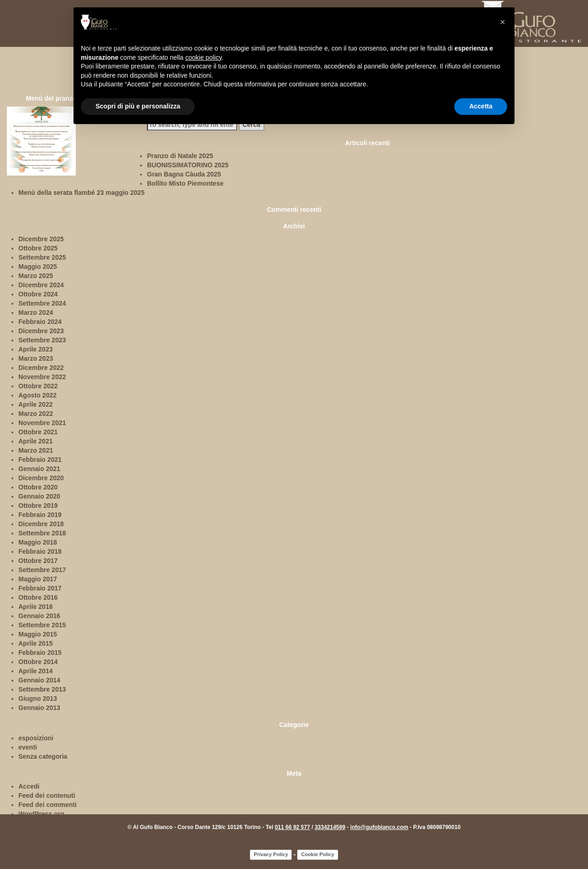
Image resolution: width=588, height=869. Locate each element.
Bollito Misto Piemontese (185, 183)
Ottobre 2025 (38, 248)
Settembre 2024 (42, 303)
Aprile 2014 (36, 671)
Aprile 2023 (36, 349)
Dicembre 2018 (41, 524)
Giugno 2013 (38, 699)
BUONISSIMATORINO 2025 (188, 165)
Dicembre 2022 (41, 368)
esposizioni (36, 738)
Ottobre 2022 (38, 386)
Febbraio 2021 (40, 460)
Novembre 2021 (42, 423)
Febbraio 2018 (40, 551)
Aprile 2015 (36, 643)
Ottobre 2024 (38, 294)
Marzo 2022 (36, 414)
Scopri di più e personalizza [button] (138, 106)
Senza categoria (43, 756)
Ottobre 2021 (38, 432)
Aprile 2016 (36, 607)
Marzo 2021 (36, 450)
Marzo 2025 (36, 276)
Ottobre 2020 (38, 487)
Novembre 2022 (42, 377)
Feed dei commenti (48, 805)
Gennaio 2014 (39, 680)
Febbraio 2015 (40, 653)
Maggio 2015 (38, 634)
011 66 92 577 (292, 827)
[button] (503, 22)
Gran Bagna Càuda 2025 (184, 174)
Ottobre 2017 (38, 561)
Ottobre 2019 (38, 505)
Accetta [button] (481, 106)
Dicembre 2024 (41, 285)
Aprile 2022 (36, 404)
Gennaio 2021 (39, 469)
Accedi (29, 786)
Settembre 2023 (42, 340)
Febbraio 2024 (40, 322)
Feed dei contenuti (47, 795)
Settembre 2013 (42, 689)
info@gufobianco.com (379, 827)
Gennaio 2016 (39, 616)
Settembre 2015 (42, 625)
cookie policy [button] (203, 57)
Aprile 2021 (36, 441)
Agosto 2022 (37, 395)
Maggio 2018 (38, 542)
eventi (28, 747)
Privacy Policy (271, 854)
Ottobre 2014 (38, 662)
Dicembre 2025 (41, 239)
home (17, 42)
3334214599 (330, 827)
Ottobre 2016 (38, 597)
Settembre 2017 (42, 570)
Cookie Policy (317, 854)
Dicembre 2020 (41, 478)
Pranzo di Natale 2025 (180, 156)
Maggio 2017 (38, 579)
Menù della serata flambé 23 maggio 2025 (82, 193)
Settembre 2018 (42, 533)
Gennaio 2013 (39, 708)
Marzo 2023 (36, 358)
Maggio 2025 (38, 267)
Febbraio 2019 (40, 515)
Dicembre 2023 (41, 331)
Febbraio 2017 (40, 588)
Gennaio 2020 (39, 496)
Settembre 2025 (42, 257)
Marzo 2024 (36, 312)
